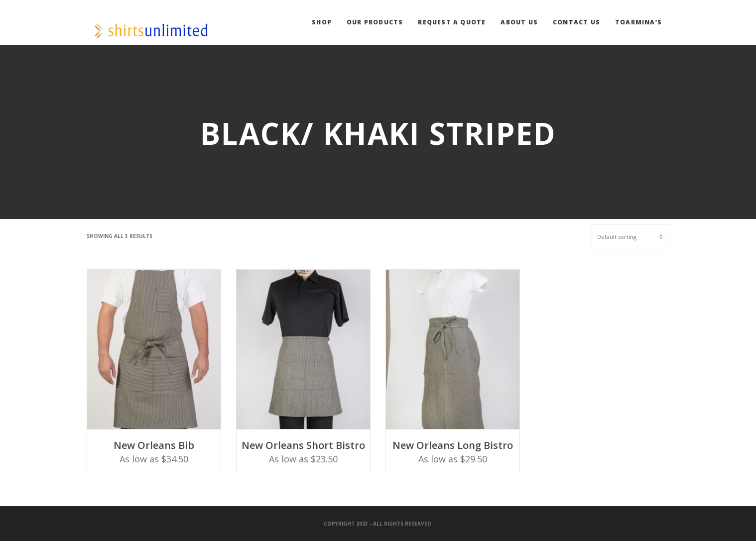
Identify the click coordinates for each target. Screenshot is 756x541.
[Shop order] (630, 237)
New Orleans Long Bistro (453, 445)
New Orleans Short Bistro (303, 445)
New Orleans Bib (154, 445)
